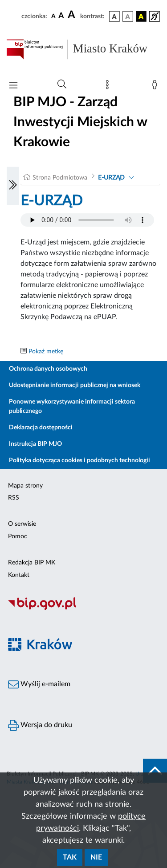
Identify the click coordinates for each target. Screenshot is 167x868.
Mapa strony (25, 486)
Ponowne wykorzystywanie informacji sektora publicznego (72, 406)
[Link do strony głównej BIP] (83, 49)
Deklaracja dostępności (41, 428)
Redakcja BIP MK (32, 563)
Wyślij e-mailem (39, 684)
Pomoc (18, 536)
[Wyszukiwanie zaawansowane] (62, 84)
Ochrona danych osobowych (48, 369)
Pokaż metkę (46, 352)
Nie (96, 857)
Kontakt (19, 575)
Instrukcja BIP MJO (35, 444)
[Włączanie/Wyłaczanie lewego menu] (13, 186)
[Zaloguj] (156, 87)
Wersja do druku (40, 725)
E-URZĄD (111, 178)
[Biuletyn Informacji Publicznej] (83, 609)
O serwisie (22, 524)
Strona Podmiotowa (60, 178)
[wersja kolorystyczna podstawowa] (114, 16)
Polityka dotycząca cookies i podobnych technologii (79, 460)
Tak (70, 857)
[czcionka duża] (73, 15)
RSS (14, 498)
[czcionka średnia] (61, 16)
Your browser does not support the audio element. (87, 220)
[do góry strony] (155, 771)
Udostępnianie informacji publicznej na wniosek (75, 385)
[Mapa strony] (109, 87)
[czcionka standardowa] (53, 16)
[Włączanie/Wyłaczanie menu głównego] (13, 86)
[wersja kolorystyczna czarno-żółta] (141, 16)
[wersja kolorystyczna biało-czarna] (128, 16)
